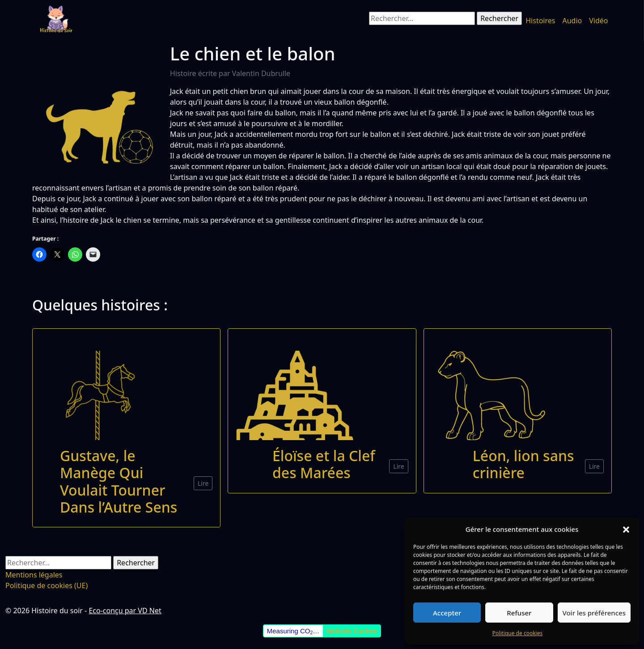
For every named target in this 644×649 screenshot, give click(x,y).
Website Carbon (352, 631)
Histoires (540, 21)
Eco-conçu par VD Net (125, 611)
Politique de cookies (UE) (47, 585)
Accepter (447, 613)
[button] (626, 529)
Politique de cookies (517, 633)
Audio (572, 21)
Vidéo (598, 21)
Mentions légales (34, 575)
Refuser (519, 613)
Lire (203, 483)
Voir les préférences (594, 613)
